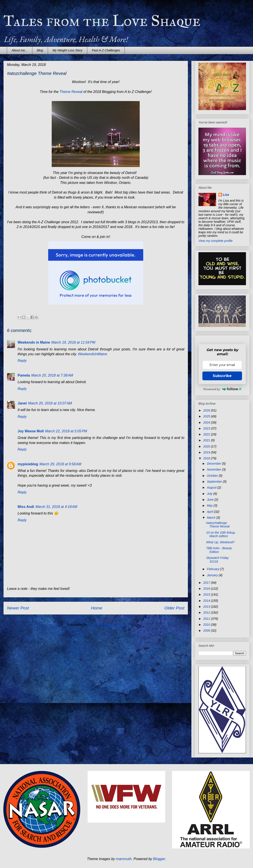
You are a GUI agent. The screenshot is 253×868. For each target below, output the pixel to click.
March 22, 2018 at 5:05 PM (66, 431)
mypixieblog (28, 464)
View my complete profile (215, 241)
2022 (207, 434)
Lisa (226, 195)
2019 (207, 452)
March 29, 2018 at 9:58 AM (60, 464)
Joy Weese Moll (31, 431)
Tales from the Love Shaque (102, 21)
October (213, 476)
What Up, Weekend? (220, 542)
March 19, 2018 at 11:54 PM (73, 342)
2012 (207, 612)
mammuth (124, 859)
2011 (207, 619)
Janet (22, 403)
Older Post (174, 608)
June (211, 500)
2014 (207, 601)
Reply (22, 361)
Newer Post (18, 608)
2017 (207, 583)
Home (97, 608)
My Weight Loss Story (68, 50)
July (210, 494)
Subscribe (222, 376)
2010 (207, 625)
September (215, 482)
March (212, 518)
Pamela (24, 375)
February (213, 569)
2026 (207, 410)
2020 (207, 446)
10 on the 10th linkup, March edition (221, 534)
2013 (207, 607)
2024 (207, 422)
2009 (207, 631)
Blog (40, 50)
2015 (207, 594)
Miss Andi (26, 507)
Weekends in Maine (34, 342)
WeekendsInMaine (93, 354)
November (214, 469)
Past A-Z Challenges (106, 50)
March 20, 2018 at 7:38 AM (52, 375)
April (210, 512)
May (210, 506)
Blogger (159, 859)
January (213, 575)
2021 (207, 440)
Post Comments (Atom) (106, 625)
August (212, 487)
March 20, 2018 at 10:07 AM (50, 403)
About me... (20, 50)
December (214, 464)
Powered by (222, 389)
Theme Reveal (71, 92)
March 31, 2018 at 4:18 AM (56, 507)
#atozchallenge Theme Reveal (218, 525)
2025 (207, 416)
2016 (207, 589)
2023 (207, 428)
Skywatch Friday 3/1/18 (217, 560)
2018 (207, 458)
